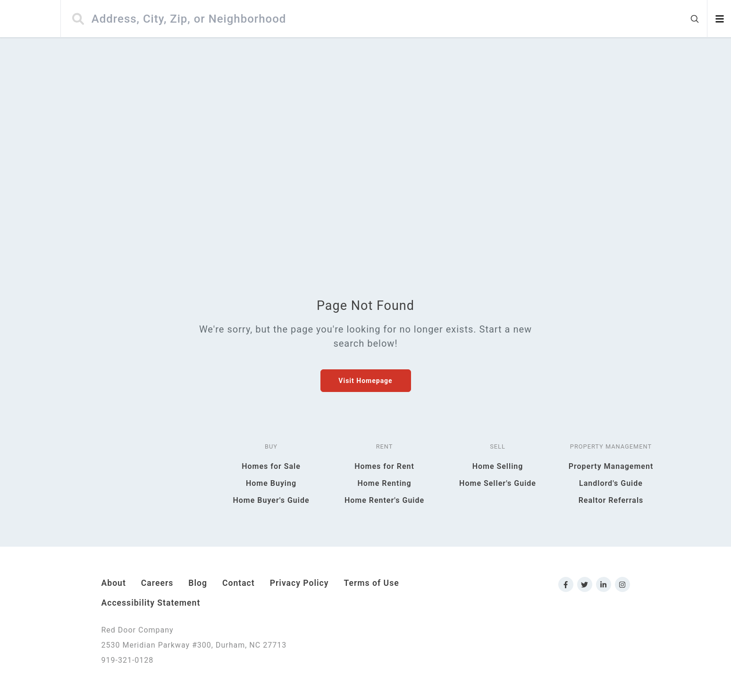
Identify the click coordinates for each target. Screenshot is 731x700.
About (114, 583)
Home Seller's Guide (498, 483)
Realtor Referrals (611, 500)
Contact (239, 583)
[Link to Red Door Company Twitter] (585, 584)
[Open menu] (719, 19)
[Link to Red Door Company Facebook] (566, 584)
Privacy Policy (299, 583)
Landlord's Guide (611, 483)
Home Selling (498, 466)
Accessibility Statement (151, 603)
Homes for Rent (384, 466)
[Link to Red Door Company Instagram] (622, 584)
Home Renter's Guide (384, 500)
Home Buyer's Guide (271, 500)
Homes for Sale (271, 466)
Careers (157, 583)
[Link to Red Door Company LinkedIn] (604, 584)
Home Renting (384, 483)
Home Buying (271, 483)
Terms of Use (372, 583)
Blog (198, 583)
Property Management (611, 466)
